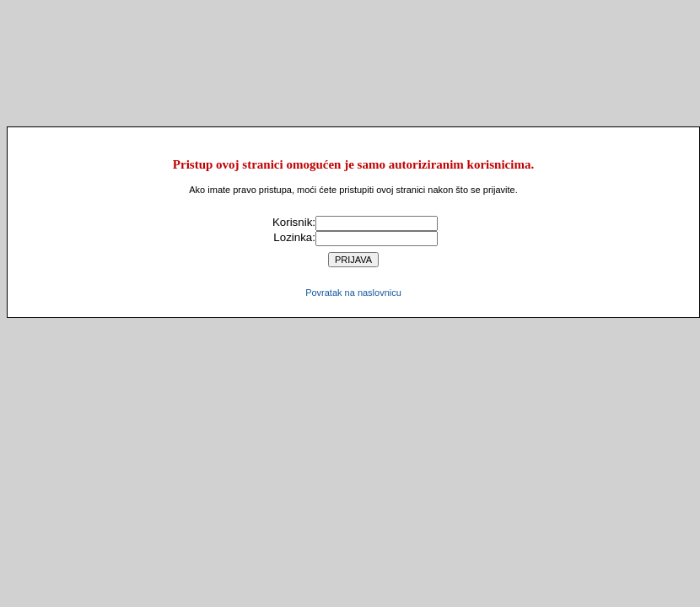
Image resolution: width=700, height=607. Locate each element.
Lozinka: (294, 237)
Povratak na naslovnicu (353, 293)
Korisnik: (294, 222)
